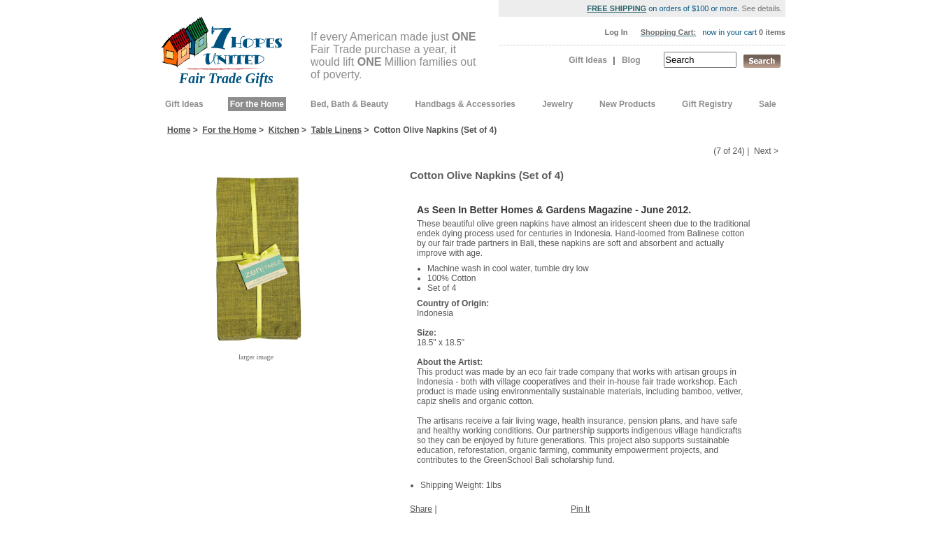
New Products (627, 104)
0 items (772, 32)
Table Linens (336, 130)
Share (421, 509)
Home (179, 130)
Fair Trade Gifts (226, 78)
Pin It (580, 509)
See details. (762, 8)
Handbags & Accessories (465, 104)
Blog (631, 60)
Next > (766, 151)
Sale (768, 104)
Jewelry (557, 104)
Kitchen (284, 130)
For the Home (257, 104)
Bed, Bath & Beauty (349, 104)
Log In (616, 32)
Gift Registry (707, 104)
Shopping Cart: (668, 32)
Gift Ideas (588, 60)
